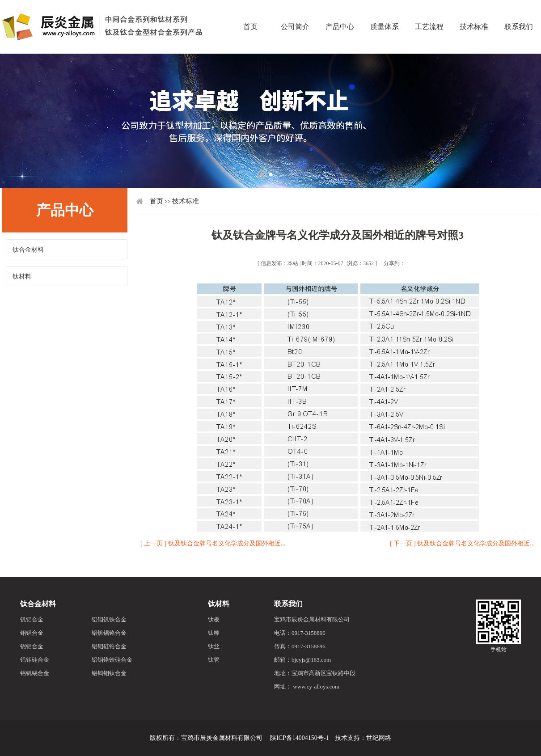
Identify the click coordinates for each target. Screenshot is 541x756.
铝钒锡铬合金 (109, 633)
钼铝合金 (32, 633)
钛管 (214, 660)
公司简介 (295, 11)
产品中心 (340, 11)
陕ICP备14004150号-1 (299, 738)
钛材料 (22, 277)
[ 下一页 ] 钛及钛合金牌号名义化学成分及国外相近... (462, 543)
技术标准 (474, 11)
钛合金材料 (28, 250)
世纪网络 (379, 738)
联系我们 (288, 604)
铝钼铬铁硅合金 (112, 660)
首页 (250, 11)
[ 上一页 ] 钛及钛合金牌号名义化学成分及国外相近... (213, 543)
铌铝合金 (32, 646)
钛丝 (214, 646)
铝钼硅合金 (35, 660)
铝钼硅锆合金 (109, 646)
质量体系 (385, 11)
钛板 (214, 619)
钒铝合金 (32, 619)
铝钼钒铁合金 (109, 619)
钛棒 (214, 633)
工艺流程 (429, 11)
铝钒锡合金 (35, 673)
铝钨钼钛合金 (109, 673)
